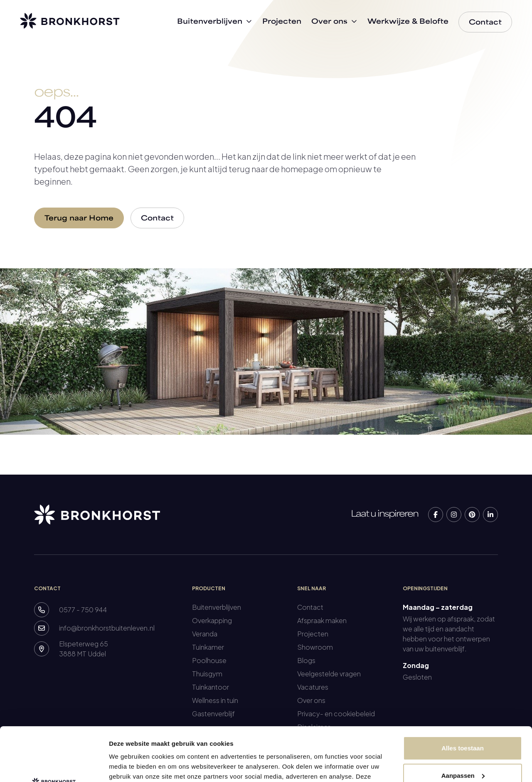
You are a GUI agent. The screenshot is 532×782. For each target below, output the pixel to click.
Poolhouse (209, 660)
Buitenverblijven (217, 607)
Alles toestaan (463, 694)
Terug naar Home (79, 219)
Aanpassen (463, 721)
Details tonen (129, 766)
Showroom (315, 647)
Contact (157, 219)
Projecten (313, 634)
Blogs (306, 660)
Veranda (205, 634)
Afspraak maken (322, 620)
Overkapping (212, 620)
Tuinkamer (208, 647)
